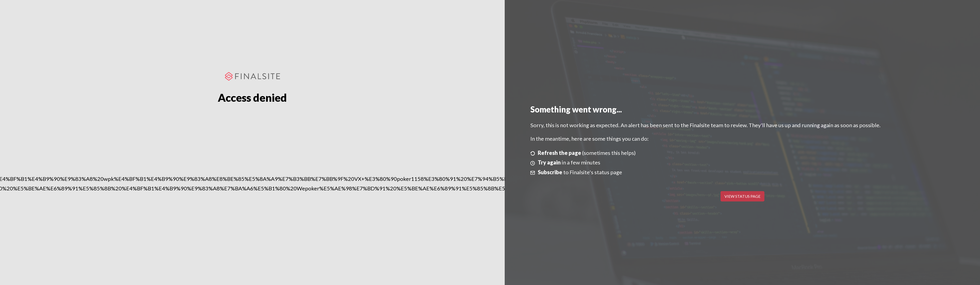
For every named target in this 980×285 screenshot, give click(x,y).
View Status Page (742, 196)
